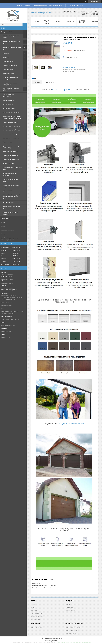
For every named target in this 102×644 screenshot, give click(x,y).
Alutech (73, 89)
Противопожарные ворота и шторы (12, 186)
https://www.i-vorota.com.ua (10, 319)
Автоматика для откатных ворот (11, 43)
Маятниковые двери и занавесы (10, 174)
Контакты (71, 22)
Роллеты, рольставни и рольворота (10, 78)
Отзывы (4, 226)
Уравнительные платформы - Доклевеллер (12, 147)
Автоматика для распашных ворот (12, 37)
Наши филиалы (7, 142)
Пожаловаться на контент (65, 642)
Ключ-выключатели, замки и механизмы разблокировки (12, 117)
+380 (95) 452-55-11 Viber (73, 627)
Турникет (6, 57)
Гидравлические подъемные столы (12, 168)
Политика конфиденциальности (82, 642)
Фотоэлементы (8, 104)
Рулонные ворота (8, 191)
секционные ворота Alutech (71, 424)
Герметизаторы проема (10, 152)
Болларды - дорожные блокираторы (10, 84)
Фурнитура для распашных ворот (11, 207)
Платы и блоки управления (11, 112)
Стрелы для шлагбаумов (10, 122)
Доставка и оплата (7, 230)
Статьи (4, 234)
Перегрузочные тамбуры (11, 156)
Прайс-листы (5, 218)
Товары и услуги (6, 32)
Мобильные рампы (9, 164)
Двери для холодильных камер (10, 180)
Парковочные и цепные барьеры (10, 213)
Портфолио (96, 22)
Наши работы (36, 619)
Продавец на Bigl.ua (51, 640)
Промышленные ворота (10, 65)
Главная (36, 22)
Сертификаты (70, 611)
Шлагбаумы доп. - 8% (75, 5)
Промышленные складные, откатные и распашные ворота (11, 197)
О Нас (33, 608)
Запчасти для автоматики (11, 126)
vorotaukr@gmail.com (8, 325)
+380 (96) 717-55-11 (71, 633)
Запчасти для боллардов (11, 134)
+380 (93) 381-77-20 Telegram (74, 630)
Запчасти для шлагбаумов (11, 130)
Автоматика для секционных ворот (12, 48)
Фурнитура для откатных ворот (11, 90)
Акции (33, 605)
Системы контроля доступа (11, 138)
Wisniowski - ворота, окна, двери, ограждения (10, 239)
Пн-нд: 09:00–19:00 (37, 627)
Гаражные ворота (8, 61)
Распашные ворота (9, 73)
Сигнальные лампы (9, 108)
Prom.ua (60, 638)
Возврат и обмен (37, 616)
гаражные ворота (60, 89)
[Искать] (25, 25)
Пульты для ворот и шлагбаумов (9, 95)
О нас (3, 222)
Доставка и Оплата (38, 614)
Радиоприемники (8, 100)
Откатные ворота (8, 69)
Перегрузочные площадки (11, 160)
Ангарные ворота (8, 202)
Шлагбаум (6, 53)
